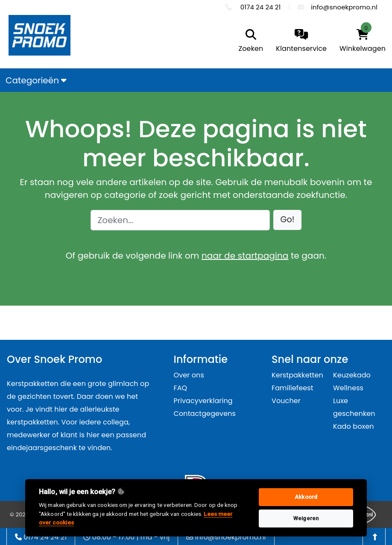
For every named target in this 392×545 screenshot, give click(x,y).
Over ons (189, 375)
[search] (249, 41)
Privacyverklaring (203, 401)
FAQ (181, 388)
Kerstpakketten (297, 375)
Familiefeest (293, 388)
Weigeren (306, 518)
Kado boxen (354, 426)
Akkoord (306, 497)
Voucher (286, 401)
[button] (288, 220)
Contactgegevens (205, 414)
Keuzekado (352, 375)
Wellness (348, 388)
